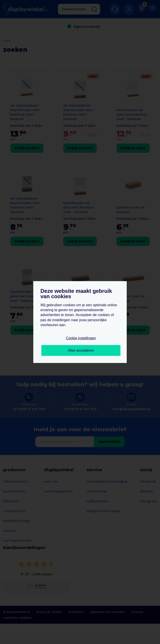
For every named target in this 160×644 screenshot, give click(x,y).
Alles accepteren (81, 350)
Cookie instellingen (81, 338)
